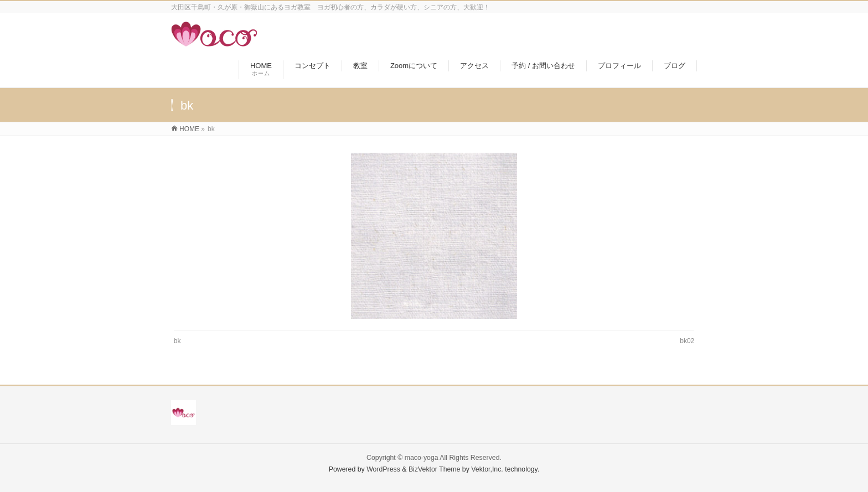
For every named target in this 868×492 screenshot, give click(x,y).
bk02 (687, 341)
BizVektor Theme (435, 469)
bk (177, 341)
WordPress (383, 469)
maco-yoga (422, 458)
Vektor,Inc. (487, 469)
